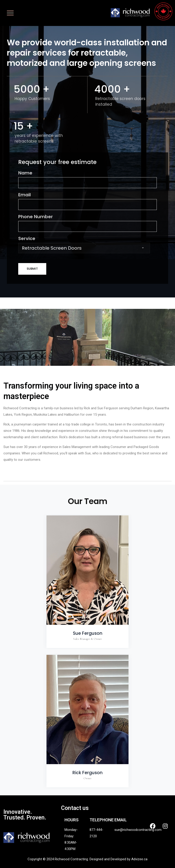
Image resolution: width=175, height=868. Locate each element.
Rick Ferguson (87, 773)
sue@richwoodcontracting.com (138, 830)
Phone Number (87, 223)
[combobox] (84, 248)
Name (87, 179)
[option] (87, 582)
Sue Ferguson (88, 633)
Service (87, 244)
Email (87, 201)
